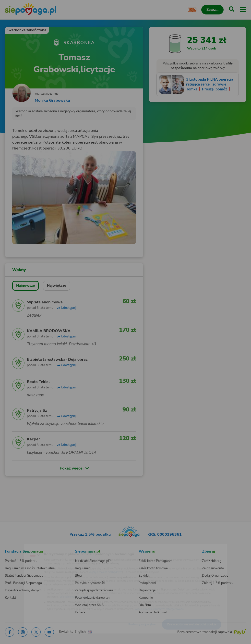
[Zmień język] (14, 547)
